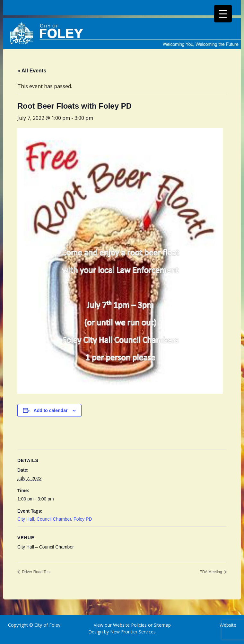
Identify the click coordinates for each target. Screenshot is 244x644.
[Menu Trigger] (223, 14)
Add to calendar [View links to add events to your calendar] (51, 410)
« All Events (32, 71)
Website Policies (130, 625)
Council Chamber (54, 519)
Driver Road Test (36, 572)
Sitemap (162, 625)
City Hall (26, 519)
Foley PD (83, 519)
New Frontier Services (133, 632)
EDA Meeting (211, 572)
